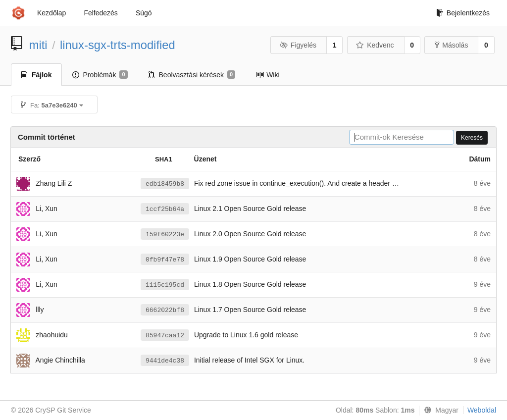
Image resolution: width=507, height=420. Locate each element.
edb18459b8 (165, 184)
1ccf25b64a (165, 209)
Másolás (451, 45)
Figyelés (298, 45)
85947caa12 (165, 336)
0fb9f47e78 (165, 260)
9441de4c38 (165, 361)
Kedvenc (375, 45)
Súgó (144, 13)
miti (38, 45)
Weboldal (482, 410)
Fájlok (36, 75)
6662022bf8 (165, 310)
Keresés (472, 138)
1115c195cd (165, 285)
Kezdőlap (51, 13)
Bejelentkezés (463, 13)
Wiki (268, 75)
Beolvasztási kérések (192, 75)
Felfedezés (101, 13)
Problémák (100, 75)
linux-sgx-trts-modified (118, 45)
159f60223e (165, 235)
